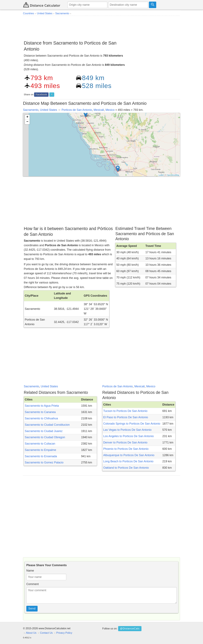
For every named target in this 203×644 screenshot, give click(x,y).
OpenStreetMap (173, 175)
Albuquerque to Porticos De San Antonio (129, 455)
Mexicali (99, 110)
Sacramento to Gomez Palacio (44, 462)
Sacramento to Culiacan (40, 444)
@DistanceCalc (130, 628)
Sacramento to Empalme (40, 450)
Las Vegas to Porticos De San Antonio (127, 430)
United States (49, 110)
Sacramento (31, 110)
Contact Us (46, 633)
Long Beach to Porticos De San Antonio (128, 461)
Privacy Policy (64, 633)
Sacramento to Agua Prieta (42, 406)
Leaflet (161, 175)
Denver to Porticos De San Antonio (125, 442)
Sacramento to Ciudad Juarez (44, 431)
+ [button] (27, 117)
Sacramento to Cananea (40, 412)
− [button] (27, 122)
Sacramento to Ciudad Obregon (45, 437)
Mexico (110, 110)
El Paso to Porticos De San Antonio (126, 417)
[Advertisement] (101, 27)
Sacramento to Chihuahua (41, 418)
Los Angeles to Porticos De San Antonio (128, 436)
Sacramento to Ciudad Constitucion (47, 425)
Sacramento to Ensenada (41, 456)
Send (32, 608)
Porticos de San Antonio (77, 110)
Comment (33, 584)
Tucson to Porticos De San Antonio (125, 411)
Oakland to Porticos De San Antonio (126, 468)
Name (30, 571)
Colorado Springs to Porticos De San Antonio (132, 424)
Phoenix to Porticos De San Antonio (126, 449)
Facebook (41, 94)
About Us (31, 633)
